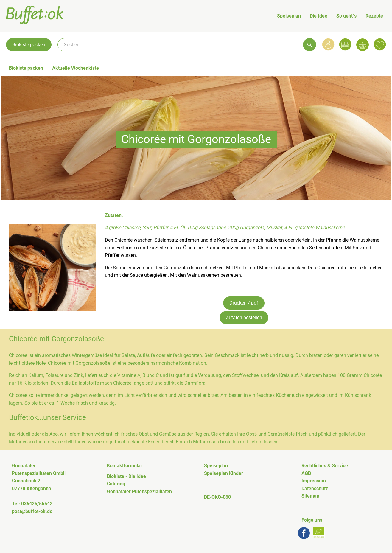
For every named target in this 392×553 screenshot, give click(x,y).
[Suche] (187, 45)
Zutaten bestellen (244, 317)
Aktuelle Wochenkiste (76, 68)
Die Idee (319, 16)
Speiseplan (289, 16)
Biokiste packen (29, 45)
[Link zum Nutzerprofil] (328, 44)
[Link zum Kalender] (345, 44)
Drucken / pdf (244, 303)
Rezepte (374, 16)
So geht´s (346, 16)
